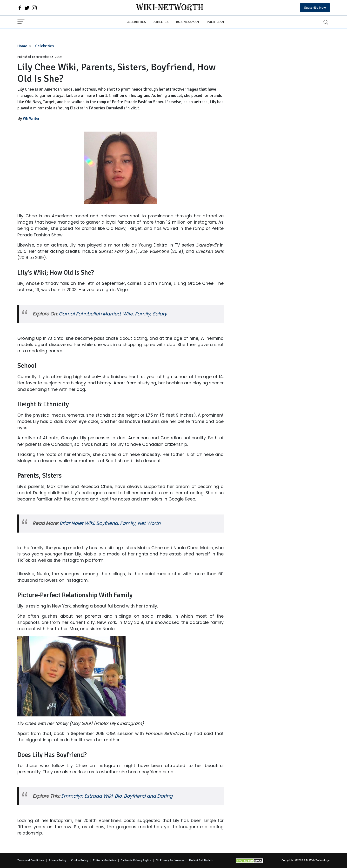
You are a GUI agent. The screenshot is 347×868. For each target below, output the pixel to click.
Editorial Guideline (104, 860)
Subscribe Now (315, 8)
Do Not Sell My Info (201, 860)
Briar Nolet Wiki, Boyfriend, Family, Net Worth (110, 523)
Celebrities (136, 22)
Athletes (161, 22)
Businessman (188, 22)
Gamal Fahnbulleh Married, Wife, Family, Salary (113, 314)
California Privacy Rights (136, 860)
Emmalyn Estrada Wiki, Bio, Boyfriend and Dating (117, 796)
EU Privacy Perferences (170, 860)
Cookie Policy (80, 860)
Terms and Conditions (31, 860)
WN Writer (31, 119)
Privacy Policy (58, 860)
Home (22, 46)
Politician (215, 22)
